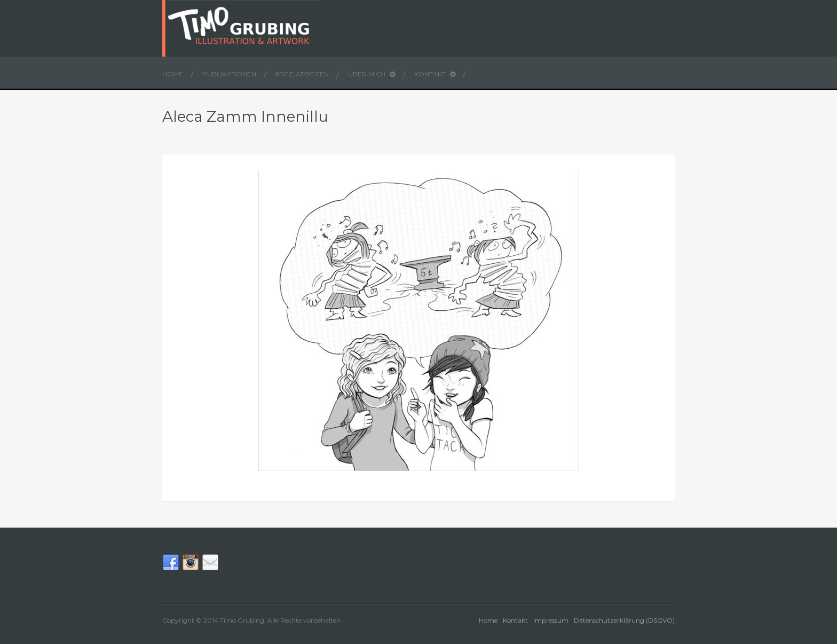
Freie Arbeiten (302, 74)
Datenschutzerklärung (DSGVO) (624, 620)
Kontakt (435, 74)
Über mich (372, 74)
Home (173, 74)
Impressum (551, 620)
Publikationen (229, 74)
